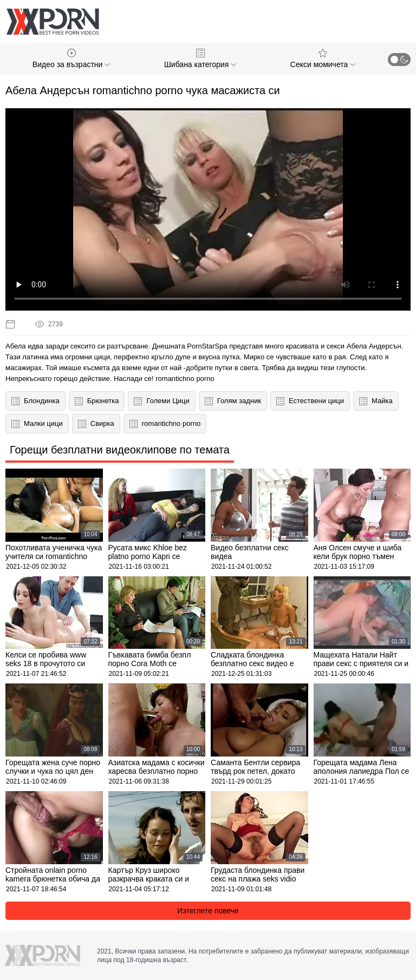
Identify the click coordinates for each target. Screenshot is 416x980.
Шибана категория (200, 59)
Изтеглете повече (208, 911)
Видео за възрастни (71, 59)
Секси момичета (323, 59)
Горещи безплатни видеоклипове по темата (120, 450)
